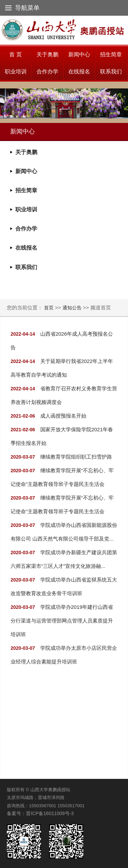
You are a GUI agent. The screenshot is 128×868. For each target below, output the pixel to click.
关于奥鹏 (47, 54)
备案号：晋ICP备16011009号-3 (40, 813)
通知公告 (72, 308)
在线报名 (79, 72)
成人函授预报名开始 (63, 416)
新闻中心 (79, 54)
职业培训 (16, 72)
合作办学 (47, 72)
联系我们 (111, 72)
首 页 (15, 54)
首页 (49, 308)
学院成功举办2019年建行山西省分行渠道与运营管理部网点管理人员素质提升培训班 (62, 621)
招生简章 (111, 54)
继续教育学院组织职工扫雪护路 (76, 457)
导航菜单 (22, 8)
